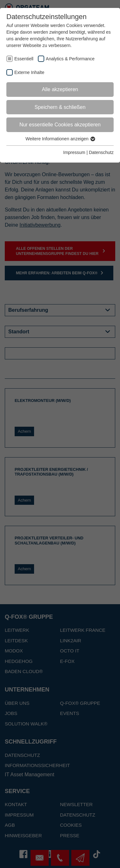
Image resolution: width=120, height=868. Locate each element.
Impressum (74, 152)
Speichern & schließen (60, 107)
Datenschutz (101, 152)
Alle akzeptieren (60, 89)
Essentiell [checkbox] (24, 59)
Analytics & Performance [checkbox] (70, 59)
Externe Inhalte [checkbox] (29, 72)
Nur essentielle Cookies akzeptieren (60, 125)
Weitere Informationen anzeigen (60, 139)
